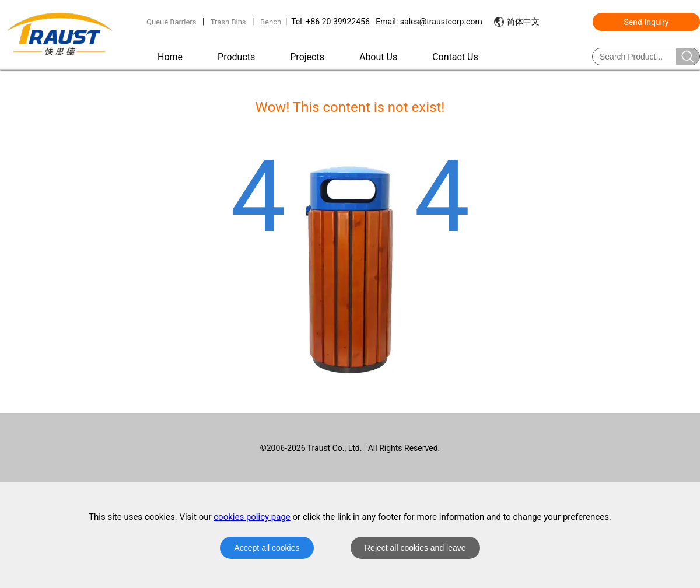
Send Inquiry (647, 22)
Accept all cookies (267, 548)
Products (236, 57)
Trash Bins (228, 22)
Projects (307, 57)
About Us (378, 57)
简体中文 (523, 22)
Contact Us (455, 57)
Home (170, 57)
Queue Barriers (171, 22)
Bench (271, 22)
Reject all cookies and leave (415, 548)
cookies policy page (252, 517)
